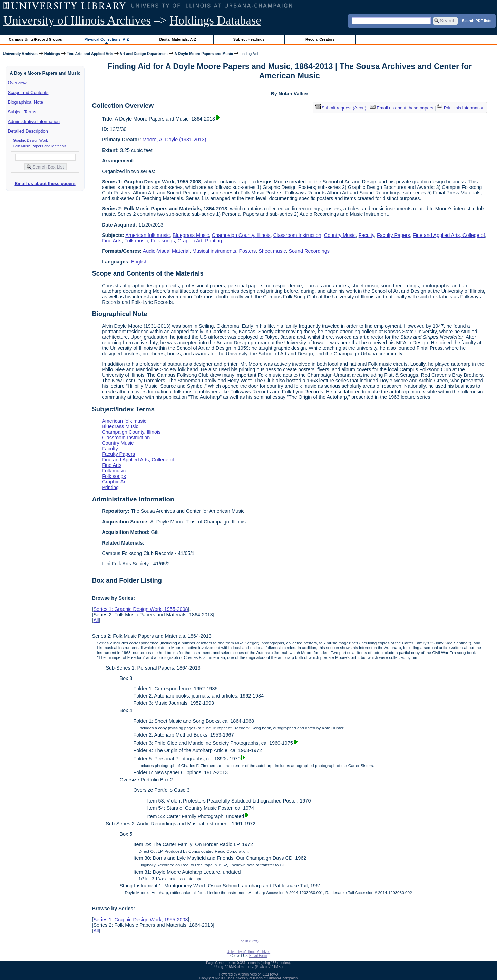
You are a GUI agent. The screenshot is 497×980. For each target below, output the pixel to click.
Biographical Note (26, 102)
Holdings (52, 54)
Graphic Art (190, 241)
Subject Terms (22, 112)
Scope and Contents (28, 92)
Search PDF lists (477, 20)
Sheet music (272, 251)
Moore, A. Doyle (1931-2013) (174, 140)
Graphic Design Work (31, 140)
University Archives (20, 54)
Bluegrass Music (191, 235)
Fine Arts (112, 241)
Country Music (340, 235)
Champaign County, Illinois (241, 235)
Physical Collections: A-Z (106, 39)
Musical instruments (214, 251)
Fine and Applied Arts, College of (449, 235)
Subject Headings (249, 39)
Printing (213, 241)
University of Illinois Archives (77, 21)
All (96, 620)
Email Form (258, 956)
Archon (244, 974)
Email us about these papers (45, 184)
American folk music (148, 235)
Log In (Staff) (248, 941)
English (139, 262)
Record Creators (320, 39)
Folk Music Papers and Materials (40, 146)
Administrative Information (34, 121)
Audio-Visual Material (166, 251)
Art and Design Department (144, 54)
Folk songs (163, 241)
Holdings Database (216, 21)
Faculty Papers (393, 235)
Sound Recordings (309, 251)
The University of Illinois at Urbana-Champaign (262, 978)
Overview (17, 83)
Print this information (461, 108)
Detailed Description (28, 131)
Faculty (366, 235)
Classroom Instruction (297, 235)
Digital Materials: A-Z (178, 39)
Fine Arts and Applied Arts (90, 54)
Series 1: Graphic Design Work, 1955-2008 (140, 609)
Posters (247, 251)
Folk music (136, 241)
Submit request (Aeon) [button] (341, 108)
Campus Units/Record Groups (36, 39)
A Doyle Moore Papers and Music (204, 54)
